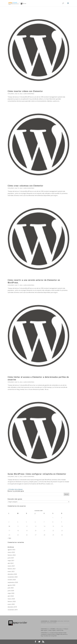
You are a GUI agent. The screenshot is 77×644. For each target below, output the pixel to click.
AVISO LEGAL (60, 621)
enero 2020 (11, 604)
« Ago (9, 538)
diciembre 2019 (12, 607)
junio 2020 (11, 591)
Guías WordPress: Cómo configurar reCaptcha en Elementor (37, 474)
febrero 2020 (12, 601)
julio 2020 (11, 588)
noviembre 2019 (13, 610)
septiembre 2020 (13, 582)
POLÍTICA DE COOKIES (52, 623)
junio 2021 (11, 558)
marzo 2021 (11, 566)
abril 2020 (11, 596)
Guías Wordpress (29, 94)
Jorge (12, 94)
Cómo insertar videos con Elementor (25, 91)
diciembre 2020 (12, 574)
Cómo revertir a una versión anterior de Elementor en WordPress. (34, 281)
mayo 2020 (11, 593)
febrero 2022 (12, 555)
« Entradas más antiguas (15, 489)
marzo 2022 (11, 552)
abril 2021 (11, 563)
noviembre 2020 (13, 577)
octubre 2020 (12, 580)
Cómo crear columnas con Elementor (25, 186)
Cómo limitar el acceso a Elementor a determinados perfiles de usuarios (38, 378)
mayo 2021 (11, 561)
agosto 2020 (11, 585)
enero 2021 (11, 571)
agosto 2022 (11, 550)
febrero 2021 (12, 569)
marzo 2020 (11, 599)
